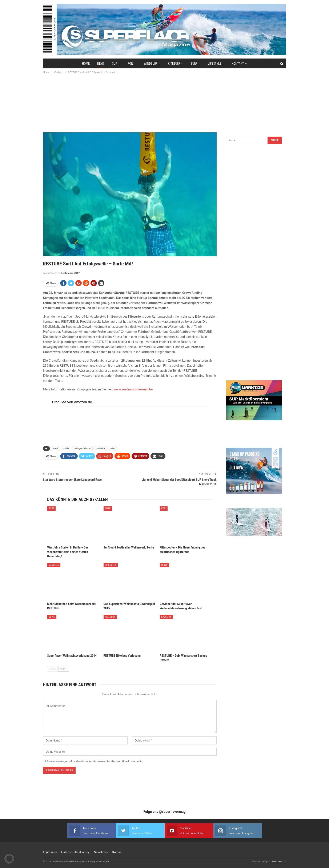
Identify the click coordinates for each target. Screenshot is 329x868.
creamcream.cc (278, 861)
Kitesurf (174, 64)
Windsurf (151, 64)
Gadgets (54, 565)
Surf (194, 64)
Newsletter (101, 852)
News (101, 64)
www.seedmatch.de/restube (133, 389)
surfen (112, 448)
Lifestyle (214, 64)
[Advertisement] (165, 103)
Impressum (50, 852)
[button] (9, 859)
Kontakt (238, 64)
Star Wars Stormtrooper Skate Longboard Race (72, 480)
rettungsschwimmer (82, 448)
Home (86, 64)
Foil (131, 64)
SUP (115, 64)
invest (55, 448)
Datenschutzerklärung (75, 852)
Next (64, 669)
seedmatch (100, 448)
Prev (52, 669)
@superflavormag (172, 811)
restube (66, 448)
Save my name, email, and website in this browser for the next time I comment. (94, 761)
